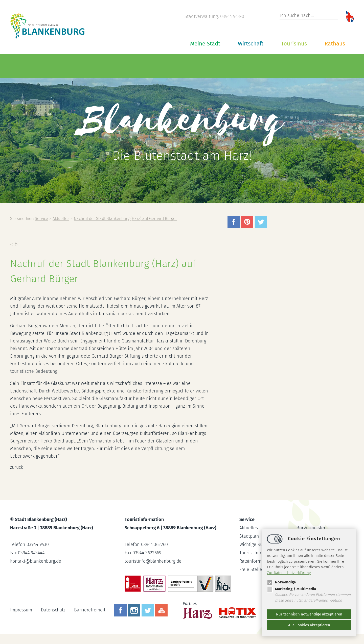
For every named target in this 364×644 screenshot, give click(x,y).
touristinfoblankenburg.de (154, 561)
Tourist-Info (251, 553)
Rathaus (335, 44)
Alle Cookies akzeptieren (309, 625)
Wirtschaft (251, 44)
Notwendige (281, 582)
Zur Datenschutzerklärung (289, 573)
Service (42, 219)
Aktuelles (61, 219)
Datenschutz (53, 610)
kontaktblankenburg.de (36, 561)
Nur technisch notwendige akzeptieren (309, 614)
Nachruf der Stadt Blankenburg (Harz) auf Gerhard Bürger (127, 219)
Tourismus (294, 44)
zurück (17, 467)
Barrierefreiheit (91, 610)
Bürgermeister (311, 528)
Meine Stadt (205, 44)
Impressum (21, 610)
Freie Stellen (252, 569)
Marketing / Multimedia (291, 589)
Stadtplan (249, 536)
